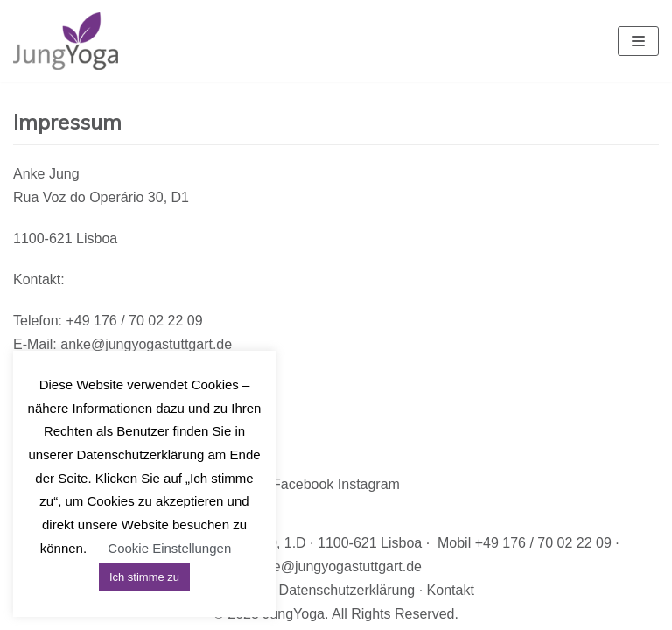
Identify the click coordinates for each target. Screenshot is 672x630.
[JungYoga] (66, 41)
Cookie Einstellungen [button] (169, 548)
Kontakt (451, 590)
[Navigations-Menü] (638, 41)
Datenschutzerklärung (347, 590)
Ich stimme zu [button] (144, 577)
